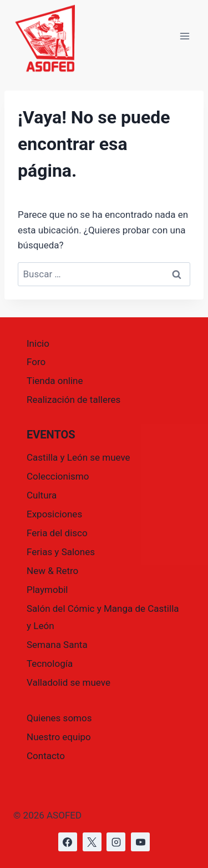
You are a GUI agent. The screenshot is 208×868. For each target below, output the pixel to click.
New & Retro (52, 571)
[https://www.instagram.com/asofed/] (116, 842)
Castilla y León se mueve (78, 457)
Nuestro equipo (59, 737)
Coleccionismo (58, 476)
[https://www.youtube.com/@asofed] (140, 842)
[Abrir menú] (184, 36)
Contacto (46, 756)
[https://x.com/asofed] (92, 842)
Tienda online (55, 381)
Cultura (42, 495)
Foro (36, 362)
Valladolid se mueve (69, 682)
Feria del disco (57, 533)
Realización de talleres (73, 400)
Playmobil (47, 590)
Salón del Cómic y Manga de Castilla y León (103, 617)
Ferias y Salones (61, 552)
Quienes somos (59, 718)
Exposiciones (54, 514)
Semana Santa (57, 645)
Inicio (38, 343)
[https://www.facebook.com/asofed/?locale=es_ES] (68, 842)
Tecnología (50, 664)
